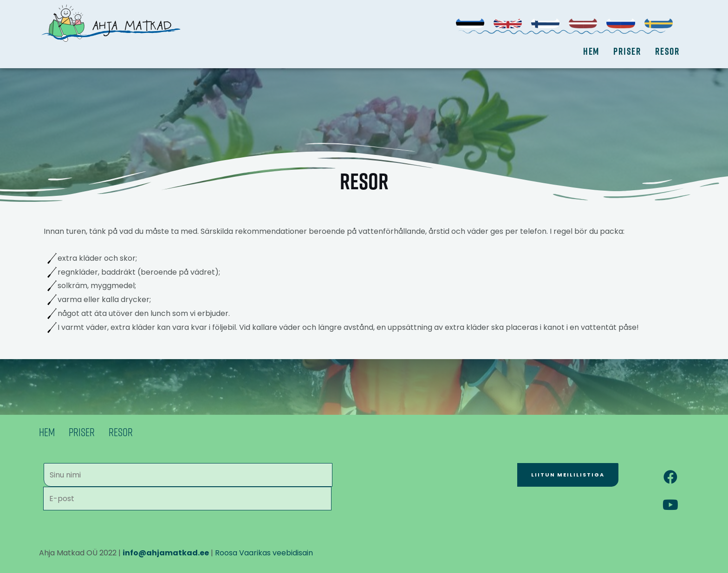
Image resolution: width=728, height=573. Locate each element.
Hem (591, 51)
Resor (667, 51)
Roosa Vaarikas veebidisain (264, 553)
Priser (627, 51)
